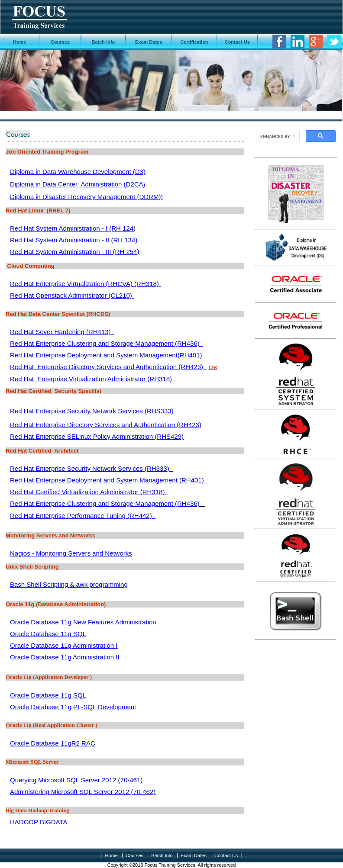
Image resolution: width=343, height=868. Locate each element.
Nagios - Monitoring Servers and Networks (71, 553)
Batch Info (104, 42)
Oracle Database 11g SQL (48, 634)
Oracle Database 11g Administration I (64, 645)
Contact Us (237, 42)
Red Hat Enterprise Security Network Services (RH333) (91, 468)
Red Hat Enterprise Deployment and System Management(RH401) (108, 355)
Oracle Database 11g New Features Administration (83, 622)
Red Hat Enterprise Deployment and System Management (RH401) (109, 480)
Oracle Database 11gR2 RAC (53, 743)
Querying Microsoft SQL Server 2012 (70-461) (76, 780)
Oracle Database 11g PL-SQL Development (73, 707)
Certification (194, 42)
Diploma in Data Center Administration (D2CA (77, 184)
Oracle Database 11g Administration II (65, 657)
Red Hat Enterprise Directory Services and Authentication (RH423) (108, 367)
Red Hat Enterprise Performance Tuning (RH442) (83, 516)
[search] (277, 136)
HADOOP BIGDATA (39, 822)
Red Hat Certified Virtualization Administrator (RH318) (89, 492)
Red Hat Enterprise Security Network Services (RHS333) (92, 411)
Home (20, 42)
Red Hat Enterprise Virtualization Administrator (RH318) (93, 379)
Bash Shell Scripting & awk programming (69, 584)
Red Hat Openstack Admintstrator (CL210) (72, 295)
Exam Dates (149, 42)
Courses (60, 42)
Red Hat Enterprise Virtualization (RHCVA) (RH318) (85, 284)
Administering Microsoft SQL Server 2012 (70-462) (83, 792)
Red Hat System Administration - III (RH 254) (74, 252)
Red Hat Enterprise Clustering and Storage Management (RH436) (107, 343)
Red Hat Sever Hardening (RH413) (62, 332)
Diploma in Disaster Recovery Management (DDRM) (85, 197)
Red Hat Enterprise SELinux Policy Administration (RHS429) (97, 436)
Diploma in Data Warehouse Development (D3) (78, 172)
